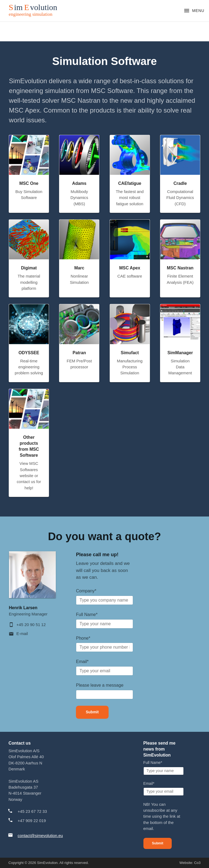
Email (82, 662)
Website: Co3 (190, 863)
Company (86, 591)
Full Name (87, 615)
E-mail (22, 634)
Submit (92, 712)
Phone (83, 638)
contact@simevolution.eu (40, 836)
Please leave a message (100, 685)
